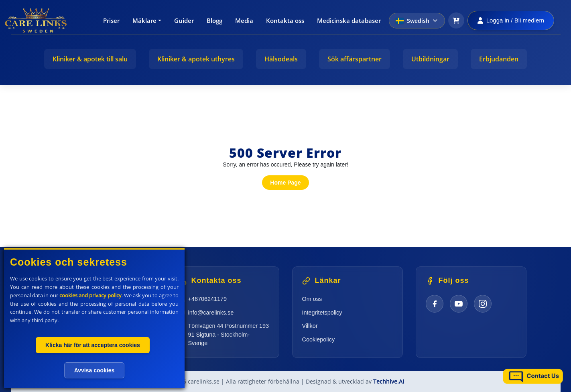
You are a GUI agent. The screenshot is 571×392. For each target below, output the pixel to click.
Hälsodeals (281, 59)
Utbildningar (430, 59)
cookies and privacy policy (90, 295)
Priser (111, 20)
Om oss (312, 299)
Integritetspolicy (322, 313)
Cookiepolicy (319, 339)
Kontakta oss (285, 20)
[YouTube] (459, 304)
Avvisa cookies (94, 370)
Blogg (214, 20)
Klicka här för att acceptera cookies (93, 345)
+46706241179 (207, 299)
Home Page (285, 183)
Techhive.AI (389, 381)
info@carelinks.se (211, 313)
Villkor (310, 326)
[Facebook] (435, 304)
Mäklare (144, 20)
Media (244, 20)
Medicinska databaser (349, 20)
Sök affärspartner (355, 59)
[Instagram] (483, 304)
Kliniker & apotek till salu (90, 59)
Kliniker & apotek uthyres (196, 59)
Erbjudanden (499, 59)
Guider (184, 20)
